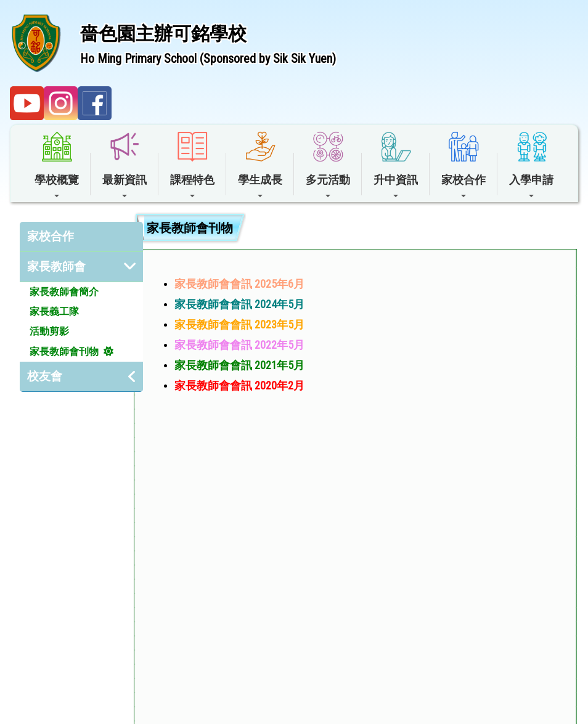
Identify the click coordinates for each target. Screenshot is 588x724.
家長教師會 (56, 266)
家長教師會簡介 (64, 292)
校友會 (45, 376)
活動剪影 (49, 331)
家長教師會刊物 (64, 352)
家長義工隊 (54, 311)
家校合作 (51, 236)
